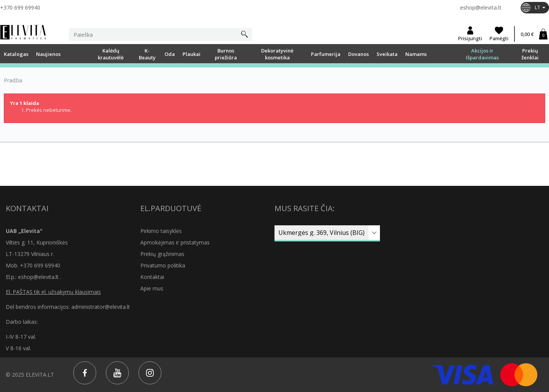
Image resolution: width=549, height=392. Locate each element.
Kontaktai (152, 277)
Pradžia (13, 80)
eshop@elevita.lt (481, 7)
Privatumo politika (163, 265)
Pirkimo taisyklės (161, 231)
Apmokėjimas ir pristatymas (175, 242)
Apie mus (152, 288)
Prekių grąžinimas (162, 254)
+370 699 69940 (20, 7)
